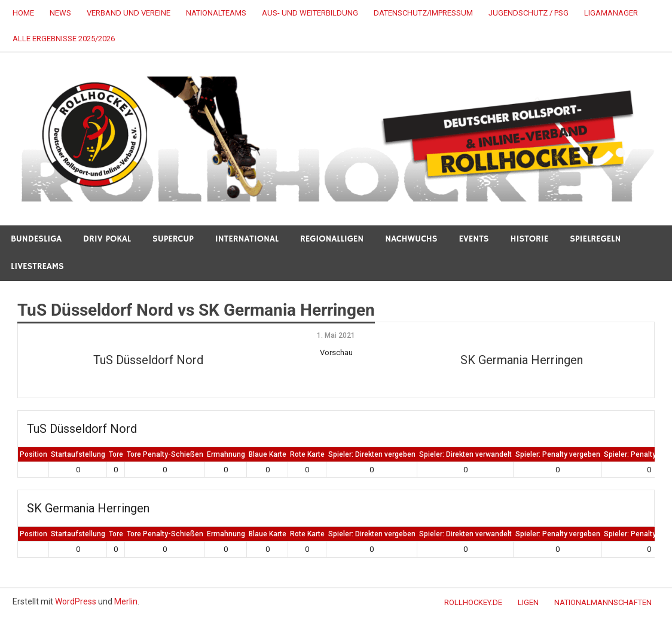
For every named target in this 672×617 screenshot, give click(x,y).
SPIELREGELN (595, 239)
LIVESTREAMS (37, 266)
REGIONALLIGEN (332, 239)
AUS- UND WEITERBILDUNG (310, 13)
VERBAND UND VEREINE (129, 13)
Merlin (126, 601)
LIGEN (528, 602)
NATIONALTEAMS (216, 13)
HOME (23, 13)
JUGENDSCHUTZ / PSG (529, 13)
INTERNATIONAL (247, 239)
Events (474, 239)
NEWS (60, 13)
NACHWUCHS (411, 239)
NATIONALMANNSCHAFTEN (603, 602)
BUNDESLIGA (36, 239)
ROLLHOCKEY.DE (473, 602)
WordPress (76, 601)
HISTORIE (530, 239)
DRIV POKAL (107, 239)
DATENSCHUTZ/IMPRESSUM (423, 13)
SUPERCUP (173, 239)
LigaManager (611, 13)
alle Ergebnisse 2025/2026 (64, 39)
